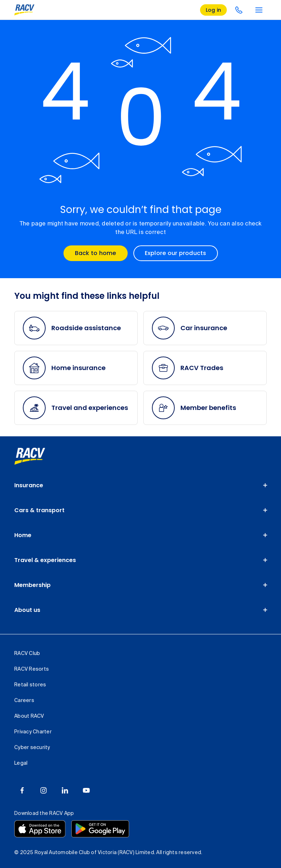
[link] (30, 456)
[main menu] (259, 10)
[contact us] (239, 10)
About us (27, 610)
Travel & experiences (45, 560)
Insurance (29, 485)
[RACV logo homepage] (24, 10)
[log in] (214, 10)
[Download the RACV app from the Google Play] (100, 829)
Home (23, 535)
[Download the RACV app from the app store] (40, 829)
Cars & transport (39, 510)
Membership (32, 585)
